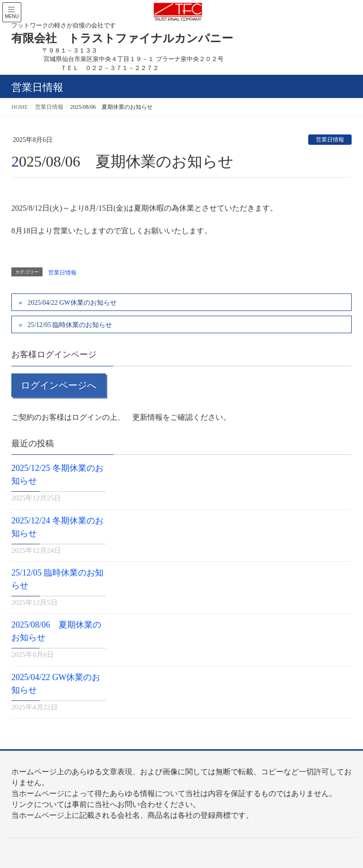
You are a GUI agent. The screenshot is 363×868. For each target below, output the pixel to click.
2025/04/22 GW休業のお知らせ (72, 303)
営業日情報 (330, 140)
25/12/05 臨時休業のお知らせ (70, 325)
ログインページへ (59, 385)
